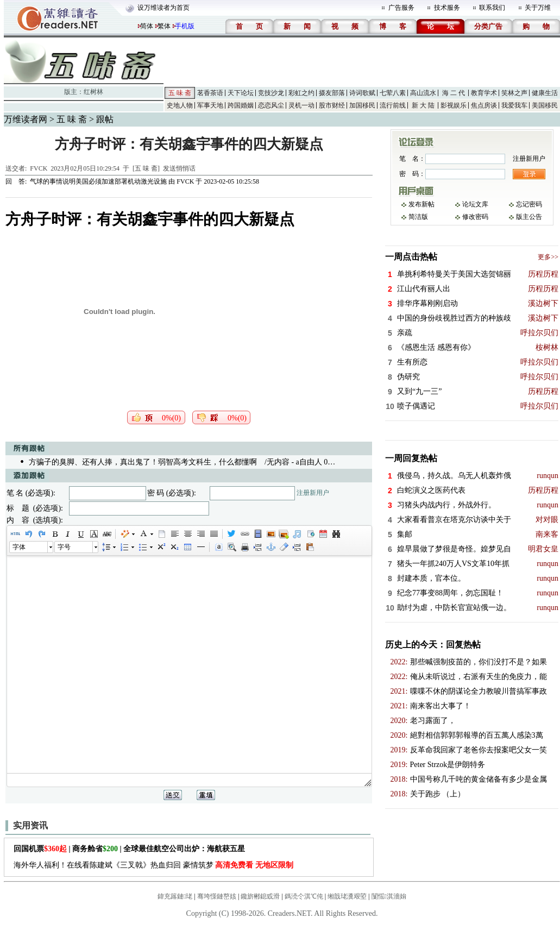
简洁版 (418, 217)
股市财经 (332, 105)
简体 (147, 26)
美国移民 (545, 105)
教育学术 (484, 93)
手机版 (185, 26)
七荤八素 (393, 93)
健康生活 (545, 93)
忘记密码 (529, 204)
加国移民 (362, 105)
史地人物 (180, 105)
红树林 (93, 92)
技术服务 (447, 8)
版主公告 (529, 217)
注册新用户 (313, 493)
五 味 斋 (180, 93)
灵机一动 (301, 105)
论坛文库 (475, 204)
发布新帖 (421, 204)
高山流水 (423, 93)
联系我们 (492, 8)
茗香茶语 (210, 93)
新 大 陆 (423, 105)
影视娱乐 (454, 105)
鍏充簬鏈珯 (175, 896)
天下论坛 (241, 93)
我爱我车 (514, 105)
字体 (19, 547)
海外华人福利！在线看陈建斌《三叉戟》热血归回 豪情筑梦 (153, 865)
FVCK (39, 168)
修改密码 (475, 217)
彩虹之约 (301, 93)
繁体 (164, 26)
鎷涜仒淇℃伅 (304, 896)
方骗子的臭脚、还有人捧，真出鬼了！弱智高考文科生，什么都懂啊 (143, 462)
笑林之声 (514, 93)
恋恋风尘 (271, 105)
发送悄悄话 (179, 168)
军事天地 (210, 105)
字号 (64, 547)
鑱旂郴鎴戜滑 (260, 896)
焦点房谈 (484, 105)
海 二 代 (454, 93)
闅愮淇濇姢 (389, 896)
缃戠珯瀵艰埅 (347, 896)
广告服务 (401, 8)
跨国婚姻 (241, 105)
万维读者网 (26, 119)
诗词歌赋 (362, 93)
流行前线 (393, 105)
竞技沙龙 (271, 93)
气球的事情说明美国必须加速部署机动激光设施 (98, 181)
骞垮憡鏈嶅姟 (217, 896)
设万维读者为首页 (163, 8)
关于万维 (538, 8)
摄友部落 (332, 93)
